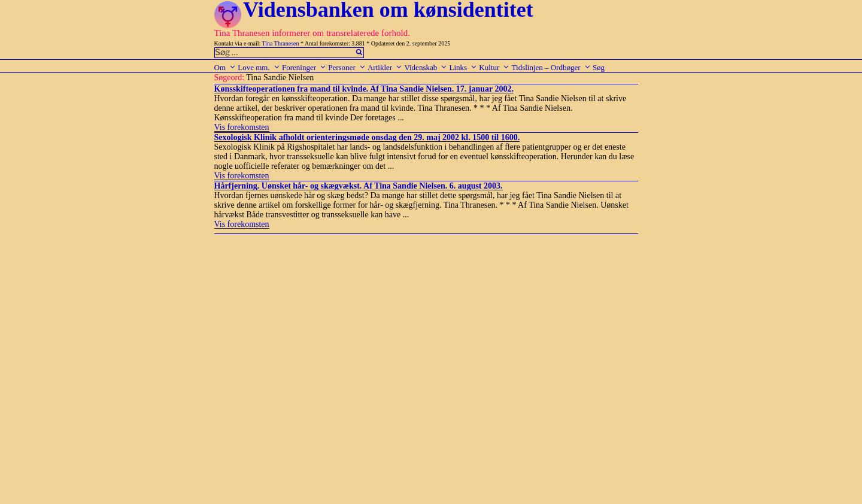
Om (225, 67)
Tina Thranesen (281, 43)
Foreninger (304, 67)
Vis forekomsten (242, 127)
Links (463, 67)
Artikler (385, 67)
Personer (347, 67)
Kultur (494, 67)
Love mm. (259, 67)
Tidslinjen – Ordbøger (551, 67)
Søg (599, 67)
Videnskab (426, 67)
